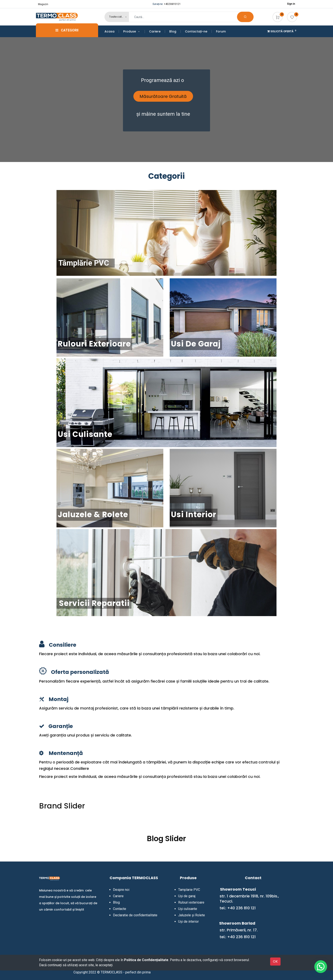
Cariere (118, 896)
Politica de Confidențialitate (146, 960)
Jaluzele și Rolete (192, 915)
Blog (116, 902)
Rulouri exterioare (191, 902)
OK (275, 961)
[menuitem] (112, 31)
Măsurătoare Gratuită (163, 96)
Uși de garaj (187, 896)
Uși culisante (188, 909)
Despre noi (121, 890)
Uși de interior (188, 922)
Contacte (120, 909)
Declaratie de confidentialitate (135, 915)
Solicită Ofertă (282, 31)
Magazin (43, 4)
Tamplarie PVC (189, 890)
